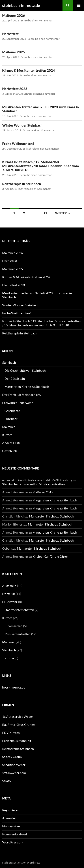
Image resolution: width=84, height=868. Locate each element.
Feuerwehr (10, 602)
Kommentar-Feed (15, 834)
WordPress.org (13, 842)
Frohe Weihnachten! (18, 144)
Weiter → (63, 213)
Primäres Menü (79, 5)
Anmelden (9, 818)
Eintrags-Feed (12, 826)
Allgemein (9, 586)
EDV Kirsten (11, 733)
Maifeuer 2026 (14, 15)
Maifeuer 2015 (43, 492)
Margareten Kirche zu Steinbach (27, 387)
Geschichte (12, 411)
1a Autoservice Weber (18, 717)
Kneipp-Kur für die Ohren (51, 556)
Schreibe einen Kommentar (37, 20)
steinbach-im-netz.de (21, 5)
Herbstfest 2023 (15, 89)
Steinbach (9, 362)
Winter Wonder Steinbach (22, 125)
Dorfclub (9, 594)
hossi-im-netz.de (14, 687)
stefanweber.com (14, 773)
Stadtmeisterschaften (19, 610)
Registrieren (11, 810)
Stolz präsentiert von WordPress (21, 863)
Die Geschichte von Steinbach (25, 370)
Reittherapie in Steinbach (22, 184)
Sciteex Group (12, 757)
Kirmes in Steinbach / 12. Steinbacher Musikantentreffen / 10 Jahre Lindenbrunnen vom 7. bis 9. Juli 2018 (41, 166)
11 (45, 213)
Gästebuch (10, 451)
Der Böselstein (15, 379)
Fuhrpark (11, 419)
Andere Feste (11, 443)
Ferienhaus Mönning (17, 741)
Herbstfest (10, 34)
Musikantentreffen (17, 634)
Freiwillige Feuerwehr (18, 403)
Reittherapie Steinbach (18, 749)
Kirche (9, 658)
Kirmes (7, 435)
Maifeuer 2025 (14, 52)
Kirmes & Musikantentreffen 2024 (29, 70)
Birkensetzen (13, 626)
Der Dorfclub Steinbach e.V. (22, 395)
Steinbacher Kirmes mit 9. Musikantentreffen (33, 484)
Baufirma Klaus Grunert (19, 725)
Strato (6, 781)
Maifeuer (9, 427)
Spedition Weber (14, 765)
